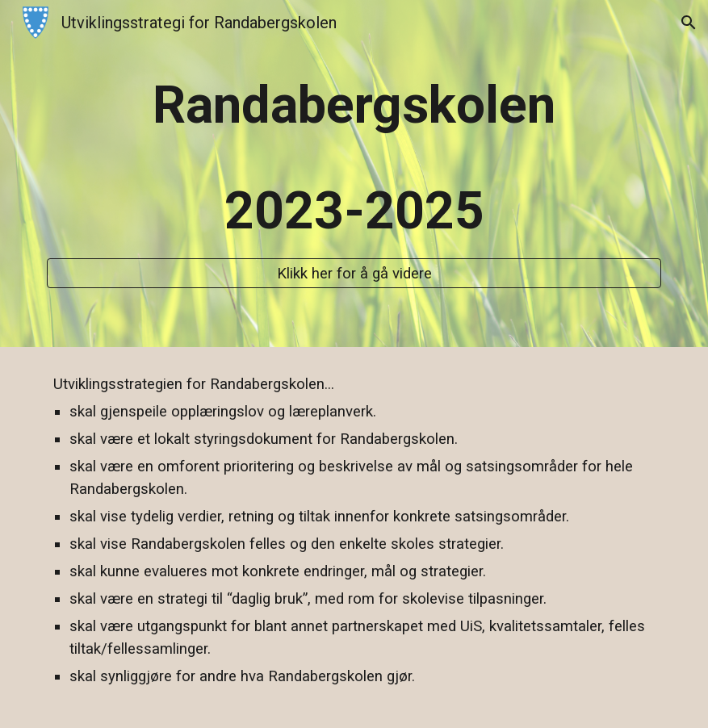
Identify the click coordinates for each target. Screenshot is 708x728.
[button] (689, 23)
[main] (354, 159)
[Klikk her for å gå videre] (354, 273)
